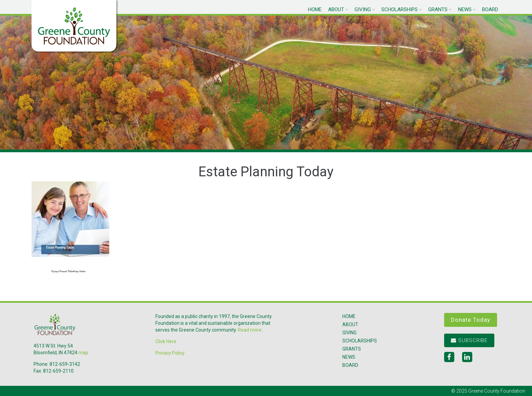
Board (490, 9)
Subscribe (469, 340)
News (465, 9)
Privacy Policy (170, 353)
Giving (363, 9)
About (336, 9)
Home (315, 9)
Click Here (166, 341)
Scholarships (400, 9)
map (83, 353)
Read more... (251, 330)
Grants (438, 9)
